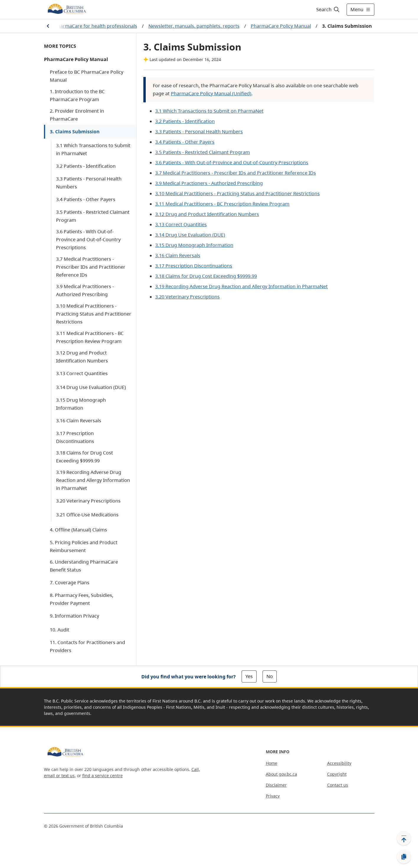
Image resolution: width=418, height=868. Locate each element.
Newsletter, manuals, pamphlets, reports (194, 26)
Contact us (338, 785)
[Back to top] (404, 838)
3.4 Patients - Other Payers (86, 199)
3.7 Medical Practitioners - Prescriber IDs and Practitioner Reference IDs (91, 267)
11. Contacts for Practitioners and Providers (87, 646)
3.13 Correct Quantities (82, 373)
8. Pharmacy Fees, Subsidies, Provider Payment (82, 599)
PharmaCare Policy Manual (281, 26)
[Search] (328, 9)
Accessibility (339, 763)
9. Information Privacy (74, 616)
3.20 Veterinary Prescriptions (88, 501)
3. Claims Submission (75, 132)
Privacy (273, 796)
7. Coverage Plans (70, 583)
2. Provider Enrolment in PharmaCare (77, 115)
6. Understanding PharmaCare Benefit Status (84, 566)
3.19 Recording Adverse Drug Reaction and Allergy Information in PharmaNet (93, 480)
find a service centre (103, 776)
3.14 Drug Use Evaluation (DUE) (91, 387)
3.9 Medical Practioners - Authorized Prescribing (209, 183)
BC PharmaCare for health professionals (92, 26)
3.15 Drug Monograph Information (81, 404)
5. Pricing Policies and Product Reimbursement (84, 546)
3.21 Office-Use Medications (87, 515)
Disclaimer (276, 785)
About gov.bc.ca (281, 774)
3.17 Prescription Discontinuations (75, 437)
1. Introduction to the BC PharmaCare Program (77, 95)
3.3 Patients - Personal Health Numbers (89, 183)
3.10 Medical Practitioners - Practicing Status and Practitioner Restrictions (94, 314)
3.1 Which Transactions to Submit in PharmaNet (93, 149)
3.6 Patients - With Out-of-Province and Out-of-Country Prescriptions (88, 239)
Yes (249, 676)
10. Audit (60, 630)
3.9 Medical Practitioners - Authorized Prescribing (85, 290)
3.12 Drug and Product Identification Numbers (82, 357)
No (270, 676)
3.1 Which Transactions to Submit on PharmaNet (209, 111)
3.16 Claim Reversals (79, 421)
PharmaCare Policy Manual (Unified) (211, 93)
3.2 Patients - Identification (86, 166)
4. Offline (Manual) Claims (78, 530)
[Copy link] (404, 857)
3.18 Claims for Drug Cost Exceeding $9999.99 (85, 457)
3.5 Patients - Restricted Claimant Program (93, 216)
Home (272, 763)
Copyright (337, 774)
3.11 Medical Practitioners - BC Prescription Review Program (90, 337)
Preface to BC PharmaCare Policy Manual (87, 76)
